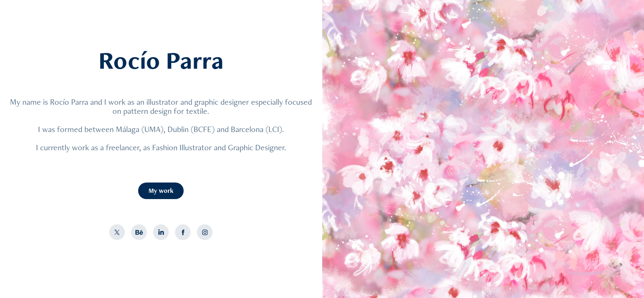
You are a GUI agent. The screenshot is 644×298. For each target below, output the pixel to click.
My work (161, 191)
